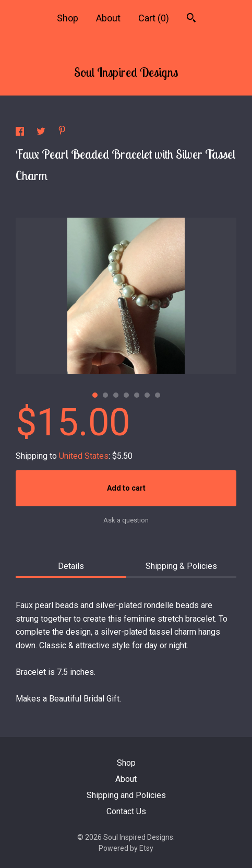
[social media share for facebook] (21, 133)
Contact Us (126, 811)
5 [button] (137, 395)
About (108, 18)
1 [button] (95, 395)
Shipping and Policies (126, 795)
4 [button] (126, 395)
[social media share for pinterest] (62, 132)
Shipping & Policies (181, 566)
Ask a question (126, 520)
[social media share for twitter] (42, 133)
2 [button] (105, 395)
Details (71, 566)
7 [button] (158, 395)
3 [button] (116, 395)
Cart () (154, 18)
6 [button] (147, 395)
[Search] (191, 19)
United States (84, 456)
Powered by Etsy (126, 848)
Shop (68, 18)
